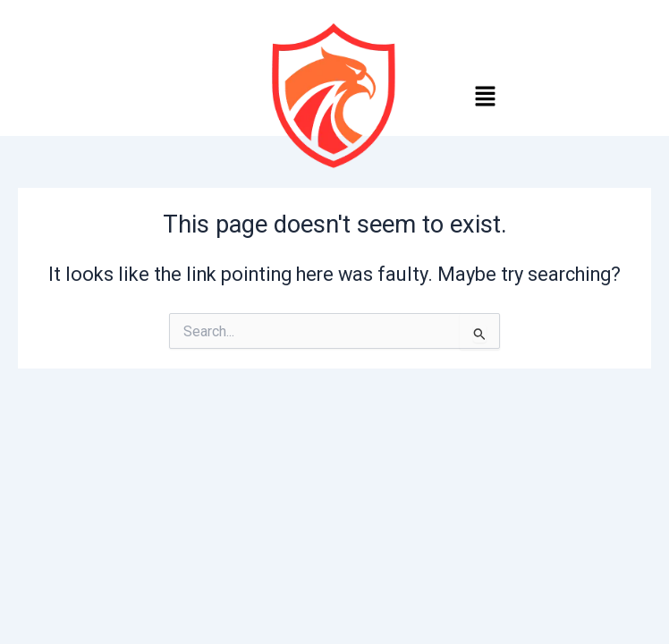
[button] (485, 98)
